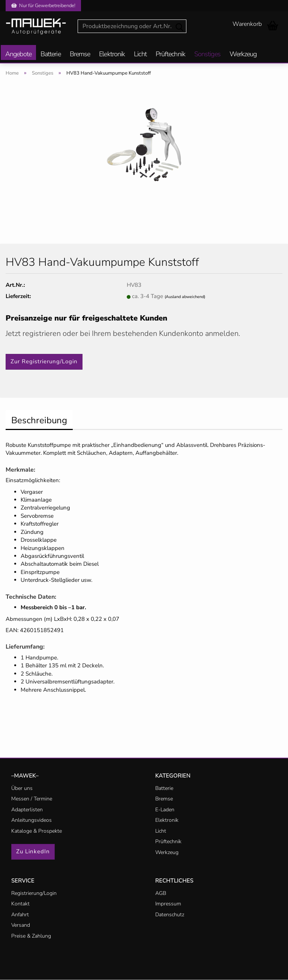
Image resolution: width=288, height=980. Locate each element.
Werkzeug (243, 55)
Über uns (22, 788)
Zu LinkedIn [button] (33, 851)
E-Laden (165, 810)
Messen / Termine (32, 799)
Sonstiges (207, 55)
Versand (21, 925)
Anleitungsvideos (31, 820)
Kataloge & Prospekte (37, 831)
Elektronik (112, 55)
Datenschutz (170, 915)
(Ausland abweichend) (185, 297)
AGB (161, 893)
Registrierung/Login (34, 893)
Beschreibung (39, 420)
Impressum (168, 904)
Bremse (80, 55)
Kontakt (20, 904)
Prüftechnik (170, 55)
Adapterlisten (27, 810)
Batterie (51, 55)
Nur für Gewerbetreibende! (43, 6)
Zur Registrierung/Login (44, 361)
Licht (140, 55)
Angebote (18, 55)
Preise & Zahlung (31, 936)
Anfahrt (20, 915)
